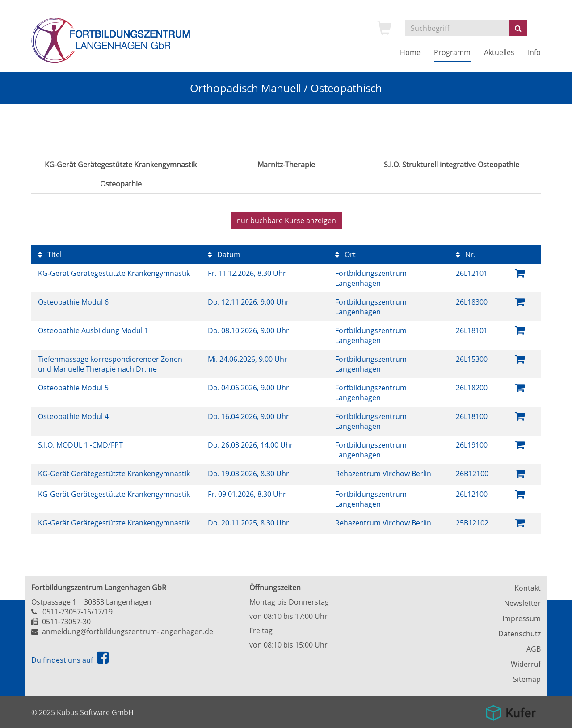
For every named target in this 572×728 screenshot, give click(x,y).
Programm (452, 52)
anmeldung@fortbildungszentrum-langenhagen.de (128, 631)
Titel (50, 254)
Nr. (466, 254)
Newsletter (522, 603)
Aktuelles (499, 52)
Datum (224, 254)
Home (410, 52)
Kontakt (528, 588)
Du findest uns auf (70, 660)
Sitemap (527, 679)
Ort (345, 254)
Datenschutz (519, 634)
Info (534, 52)
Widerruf (526, 664)
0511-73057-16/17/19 (78, 612)
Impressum (522, 618)
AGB (534, 649)
